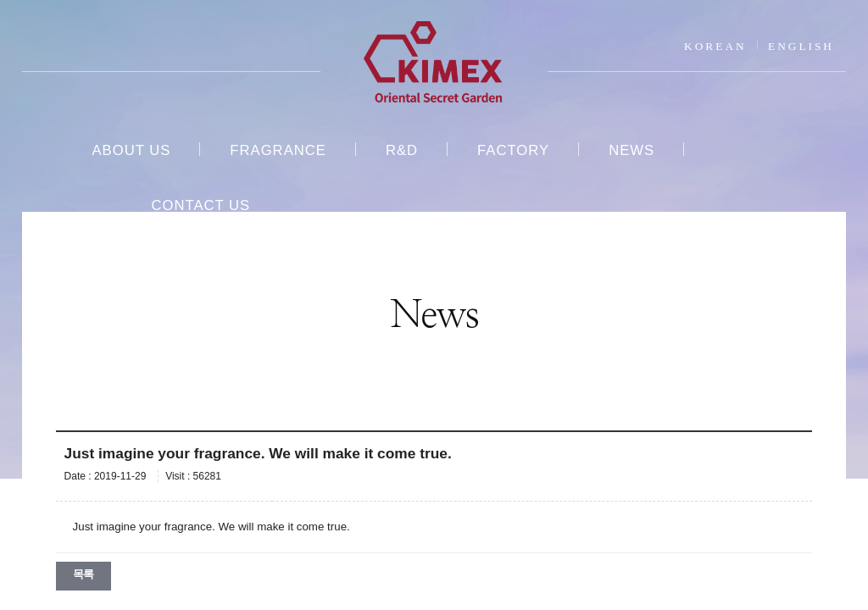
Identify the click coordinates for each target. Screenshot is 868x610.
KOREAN (715, 46)
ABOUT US (131, 150)
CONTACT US (200, 205)
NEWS (632, 150)
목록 (83, 574)
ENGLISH (801, 46)
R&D (402, 150)
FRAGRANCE (278, 150)
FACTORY (513, 150)
